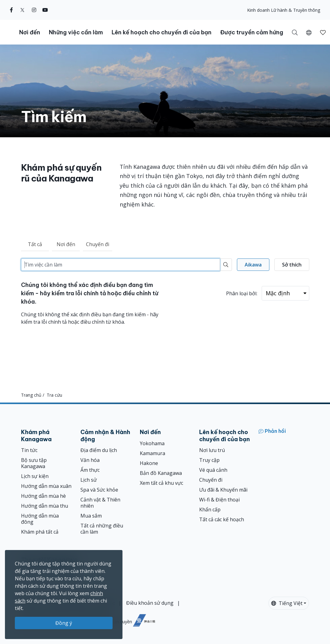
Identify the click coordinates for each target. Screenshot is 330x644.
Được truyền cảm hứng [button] (252, 32)
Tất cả (35, 244)
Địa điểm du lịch (99, 450)
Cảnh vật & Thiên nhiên (100, 503)
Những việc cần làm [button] (76, 32)
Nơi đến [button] (30, 32)
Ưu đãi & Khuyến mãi (223, 490)
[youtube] (45, 10)
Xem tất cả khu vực (161, 483)
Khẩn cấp (210, 510)
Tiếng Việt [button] (287, 603)
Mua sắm (91, 516)
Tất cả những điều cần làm (102, 529)
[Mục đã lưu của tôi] (323, 32)
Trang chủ (31, 395)
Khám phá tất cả (40, 532)
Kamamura (152, 453)
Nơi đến (66, 244)
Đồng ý (64, 623)
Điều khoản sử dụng (150, 603)
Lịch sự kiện (35, 476)
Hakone (149, 463)
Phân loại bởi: (242, 293)
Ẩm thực (90, 470)
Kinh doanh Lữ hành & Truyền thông (284, 10)
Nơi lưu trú (212, 450)
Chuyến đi (98, 244)
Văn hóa (90, 460)
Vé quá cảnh (213, 470)
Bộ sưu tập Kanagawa (34, 463)
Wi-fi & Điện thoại (219, 500)
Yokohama (152, 443)
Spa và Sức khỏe (99, 490)
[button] (309, 32)
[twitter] (22, 10)
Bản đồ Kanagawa (161, 473)
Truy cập (209, 460)
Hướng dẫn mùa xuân (46, 486)
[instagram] (34, 10)
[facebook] (11, 10)
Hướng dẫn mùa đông (40, 519)
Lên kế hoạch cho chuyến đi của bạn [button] (162, 32)
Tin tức (29, 450)
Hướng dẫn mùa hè (43, 496)
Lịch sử (89, 480)
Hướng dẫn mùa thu (45, 506)
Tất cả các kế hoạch (222, 519)
